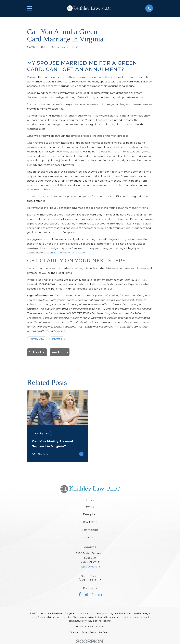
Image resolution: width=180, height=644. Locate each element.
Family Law (37, 339)
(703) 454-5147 (90, 580)
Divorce (57, 339)
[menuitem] (75, 633)
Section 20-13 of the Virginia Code (64, 253)
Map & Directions (90, 567)
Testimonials (90, 530)
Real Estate (90, 522)
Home (90, 507)
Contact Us (90, 537)
